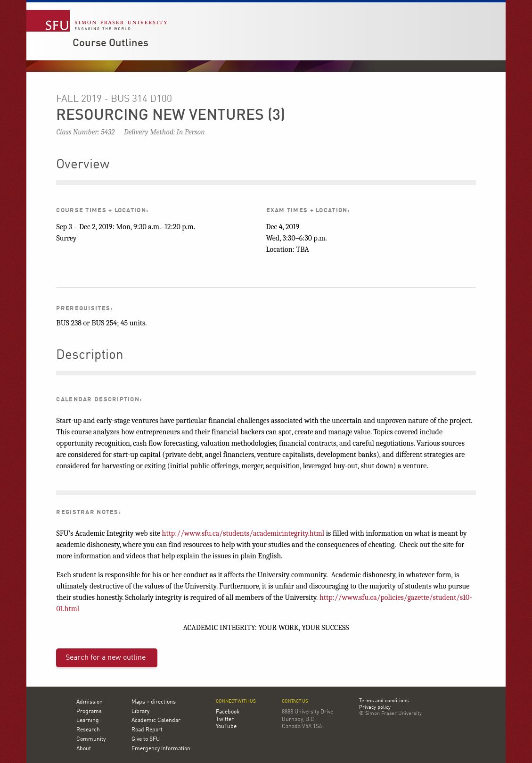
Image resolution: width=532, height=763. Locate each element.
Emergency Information (161, 749)
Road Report (147, 730)
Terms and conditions (384, 701)
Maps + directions (154, 702)
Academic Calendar (156, 721)
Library (140, 712)
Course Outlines (110, 43)
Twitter (225, 720)
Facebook (228, 712)
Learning (88, 721)
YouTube (226, 727)
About (84, 749)
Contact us (295, 701)
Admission (90, 702)
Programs (89, 712)
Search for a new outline (106, 658)
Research (88, 730)
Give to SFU (146, 739)
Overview (83, 165)
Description (90, 356)
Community (91, 739)
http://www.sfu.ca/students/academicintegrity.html (243, 533)
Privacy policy (375, 708)
